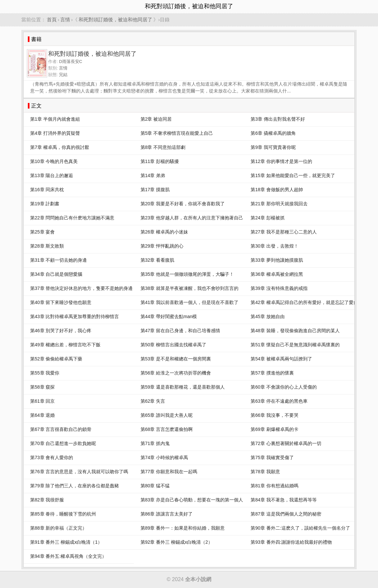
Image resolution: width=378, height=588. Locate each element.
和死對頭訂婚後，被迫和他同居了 (115, 20)
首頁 (52, 20)
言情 (65, 20)
